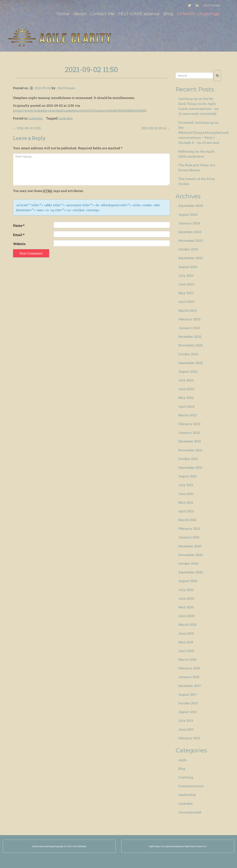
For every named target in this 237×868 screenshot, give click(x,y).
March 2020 (188, 625)
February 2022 (189, 424)
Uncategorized (190, 812)
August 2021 (188, 476)
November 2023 (191, 241)
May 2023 (186, 293)
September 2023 (191, 258)
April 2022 (186, 406)
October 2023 (188, 249)
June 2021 (186, 494)
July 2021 (186, 485)
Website (19, 244)
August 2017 (188, 694)
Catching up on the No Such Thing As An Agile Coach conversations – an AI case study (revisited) (199, 106)
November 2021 (190, 450)
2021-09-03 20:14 (156, 128)
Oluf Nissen (66, 88)
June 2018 (186, 633)
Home (63, 14)
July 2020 (186, 590)
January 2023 (189, 328)
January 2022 (189, 433)
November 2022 (191, 345)
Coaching (186, 777)
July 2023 (186, 275)
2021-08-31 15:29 (27, 128)
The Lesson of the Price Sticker (196, 181)
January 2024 (189, 223)
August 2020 (188, 581)
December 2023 (190, 232)
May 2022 (186, 398)
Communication (191, 786)
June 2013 (186, 729)
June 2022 (186, 389)
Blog (168, 14)
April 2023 (186, 302)
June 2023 (186, 284)
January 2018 (189, 677)
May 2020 (186, 607)
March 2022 (188, 415)
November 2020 (191, 555)
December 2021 (190, 441)
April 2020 (186, 616)
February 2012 (189, 738)
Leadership (187, 795)
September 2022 (191, 363)
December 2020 (190, 546)
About (80, 14)
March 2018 (187, 659)
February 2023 (189, 319)
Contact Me (102, 14)
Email (19, 235)
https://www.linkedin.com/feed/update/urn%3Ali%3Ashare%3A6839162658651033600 (80, 111)
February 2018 (189, 668)
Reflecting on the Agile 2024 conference (196, 154)
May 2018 (186, 642)
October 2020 (188, 563)
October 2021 (188, 459)
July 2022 (186, 380)
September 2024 (191, 206)
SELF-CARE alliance (139, 14)
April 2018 (186, 651)
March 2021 (187, 520)
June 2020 (186, 598)
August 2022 (188, 371)
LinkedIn (36, 118)
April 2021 (186, 511)
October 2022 (188, 354)
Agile (182, 760)
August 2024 (188, 214)
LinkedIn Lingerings (198, 14)
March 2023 (188, 310)
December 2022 (190, 337)
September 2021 (190, 467)
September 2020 (191, 572)
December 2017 (190, 686)
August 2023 (188, 267)
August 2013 (188, 712)
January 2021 (189, 537)
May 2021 (186, 502)
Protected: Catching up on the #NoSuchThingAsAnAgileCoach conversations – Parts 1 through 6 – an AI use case (201, 133)
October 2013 (188, 703)
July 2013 (186, 720)
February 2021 (189, 529)
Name (19, 226)
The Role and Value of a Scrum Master (197, 168)
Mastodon (211, 6)
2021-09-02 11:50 (91, 69)
